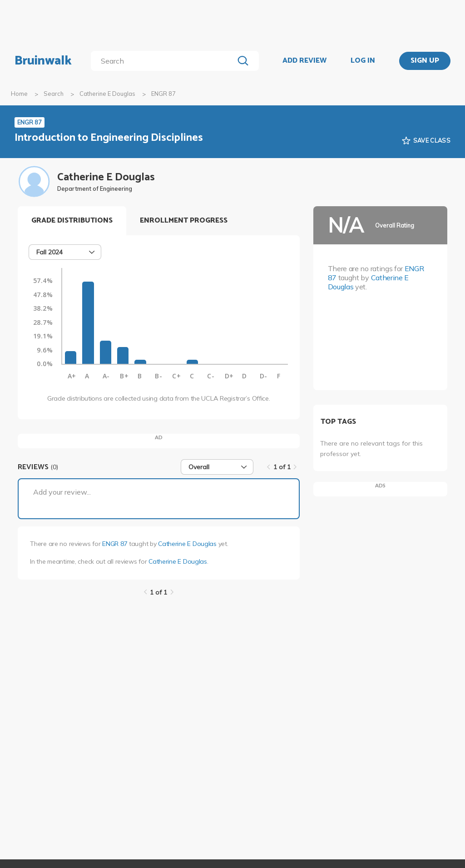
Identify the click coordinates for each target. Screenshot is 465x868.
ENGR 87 (115, 544)
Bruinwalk (43, 61)
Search (54, 94)
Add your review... (62, 492)
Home (19, 94)
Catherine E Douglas (107, 94)
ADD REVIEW (304, 61)
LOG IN (363, 61)
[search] (164, 61)
